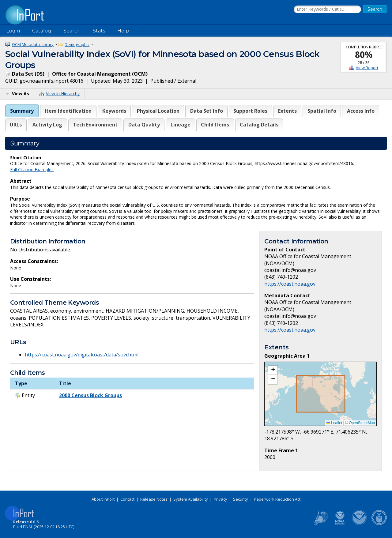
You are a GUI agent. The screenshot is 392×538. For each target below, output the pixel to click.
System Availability (191, 499)
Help (123, 31)
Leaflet (334, 423)
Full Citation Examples (32, 169)
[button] (273, 370)
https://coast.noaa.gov (290, 284)
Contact (127, 499)
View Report (367, 68)
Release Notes (154, 499)
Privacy (221, 499)
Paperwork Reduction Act (277, 499)
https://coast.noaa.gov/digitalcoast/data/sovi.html (82, 355)
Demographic (77, 44)
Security (241, 499)
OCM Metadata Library (33, 44)
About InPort (103, 499)
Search (72, 31)
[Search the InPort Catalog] (327, 9)
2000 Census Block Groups (90, 395)
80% (364, 55)
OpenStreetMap (362, 423)
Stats (99, 31)
